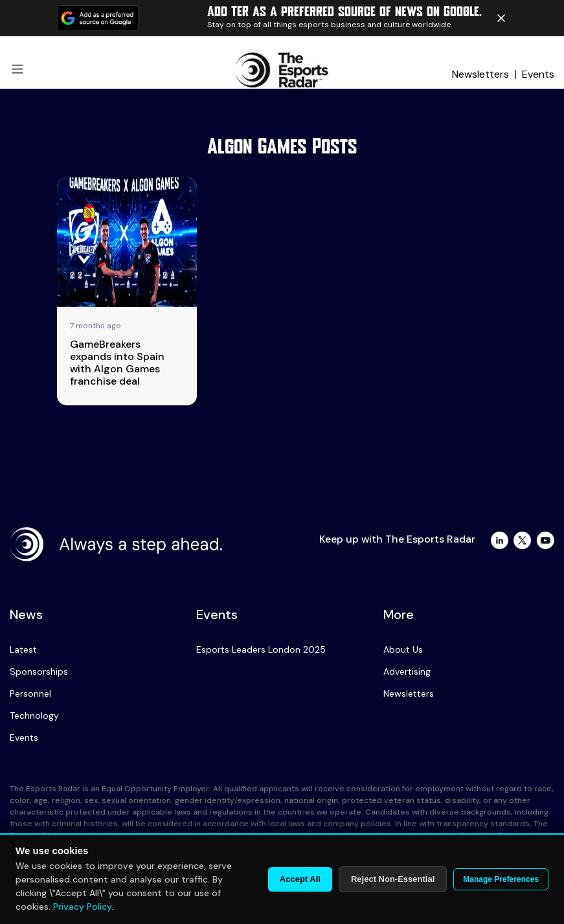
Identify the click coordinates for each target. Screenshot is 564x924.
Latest (23, 649)
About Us (403, 649)
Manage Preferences (501, 879)
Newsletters (480, 74)
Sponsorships (39, 671)
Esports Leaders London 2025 (261, 649)
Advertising (407, 671)
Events (538, 74)
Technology (34, 716)
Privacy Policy (82, 907)
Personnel (30, 693)
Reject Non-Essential (393, 879)
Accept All (300, 879)
